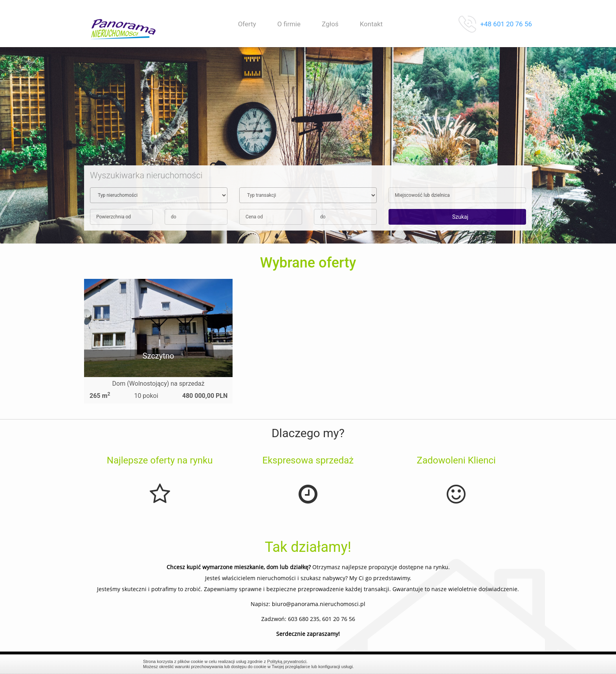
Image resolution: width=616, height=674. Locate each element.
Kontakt (371, 24)
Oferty (247, 24)
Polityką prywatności (287, 661)
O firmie (289, 24)
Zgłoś (330, 24)
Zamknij (469, 664)
